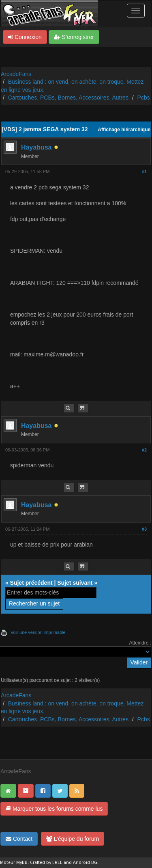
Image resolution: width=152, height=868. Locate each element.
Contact (19, 839)
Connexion (25, 37)
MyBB (22, 863)
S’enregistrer (74, 37)
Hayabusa (36, 147)
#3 (144, 529)
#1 (144, 171)
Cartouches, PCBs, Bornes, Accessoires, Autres (68, 98)
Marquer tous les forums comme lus (54, 809)
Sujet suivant (75, 583)
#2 (144, 450)
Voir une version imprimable (38, 632)
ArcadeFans (16, 74)
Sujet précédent (31, 583)
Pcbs (144, 98)
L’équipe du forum (73, 839)
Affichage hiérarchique (124, 130)
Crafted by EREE (46, 863)
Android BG (85, 863)
